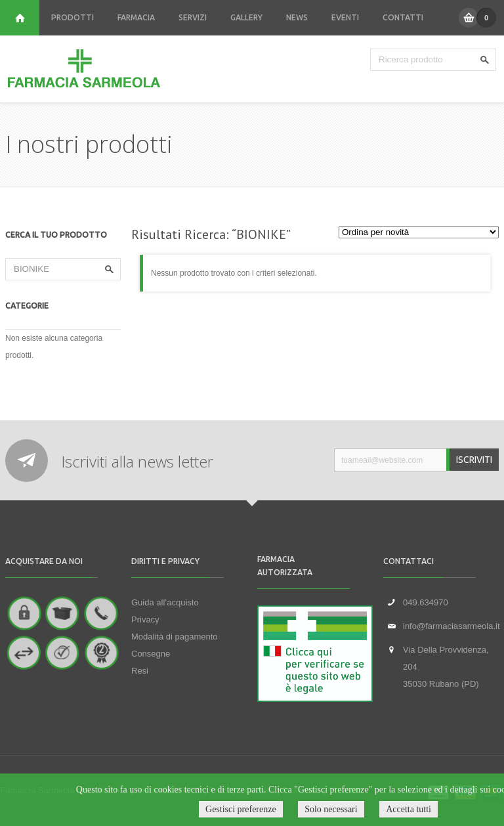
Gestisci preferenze (241, 809)
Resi (140, 671)
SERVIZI (193, 17)
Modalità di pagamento (175, 637)
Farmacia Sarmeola (84, 69)
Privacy (145, 619)
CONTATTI (403, 17)
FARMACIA (136, 17)
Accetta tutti (409, 809)
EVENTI (345, 17)
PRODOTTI (73, 17)
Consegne (151, 654)
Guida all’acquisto (165, 602)
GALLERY (246, 17)
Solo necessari (331, 809)
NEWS (297, 17)
